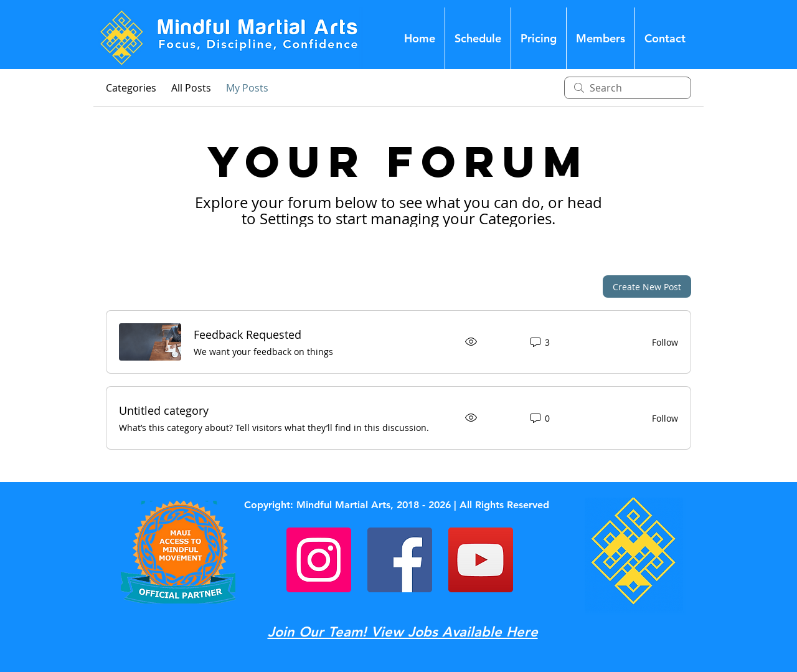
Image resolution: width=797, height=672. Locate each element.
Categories (131, 88)
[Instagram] (319, 560)
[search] (628, 88)
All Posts (191, 88)
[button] (601, 38)
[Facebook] (400, 560)
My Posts (247, 88)
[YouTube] (481, 560)
